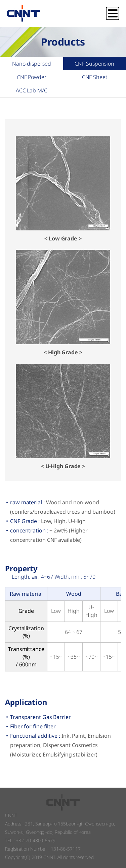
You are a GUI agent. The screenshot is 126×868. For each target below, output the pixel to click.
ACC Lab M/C (32, 90)
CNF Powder (32, 77)
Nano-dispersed (32, 64)
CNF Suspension (94, 64)
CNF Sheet (95, 77)
